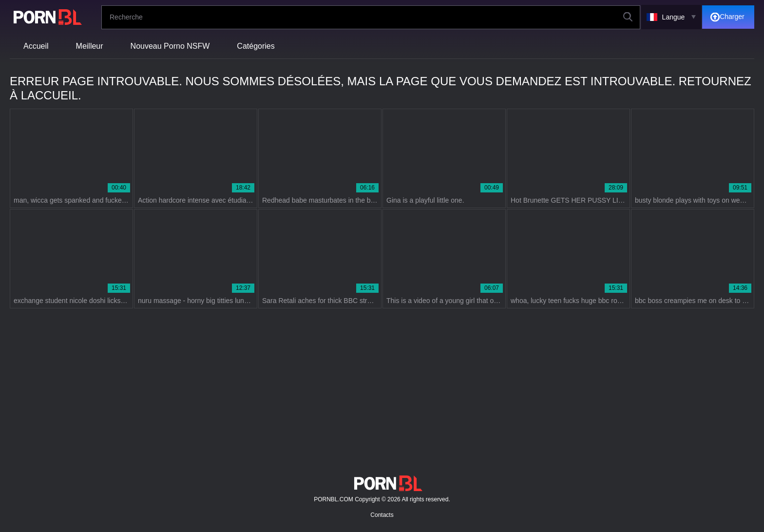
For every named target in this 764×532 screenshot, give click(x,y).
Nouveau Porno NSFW (170, 46)
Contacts (382, 515)
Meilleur (90, 46)
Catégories (256, 46)
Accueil (36, 46)
